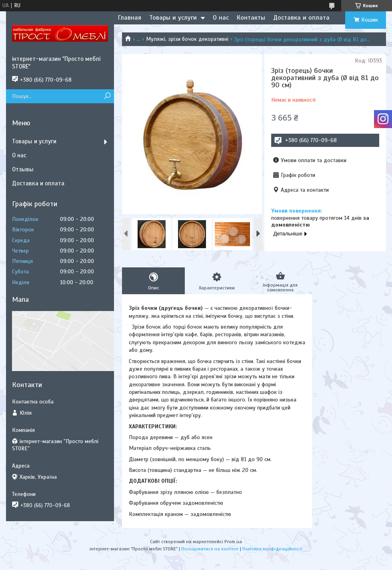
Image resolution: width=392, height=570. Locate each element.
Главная (130, 18)
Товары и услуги (173, 18)
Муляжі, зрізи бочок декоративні (187, 39)
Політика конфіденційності (272, 549)
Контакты (251, 18)
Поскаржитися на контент (210, 549)
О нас (221, 18)
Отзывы (23, 169)
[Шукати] (107, 96)
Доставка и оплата (301, 18)
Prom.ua (233, 542)
